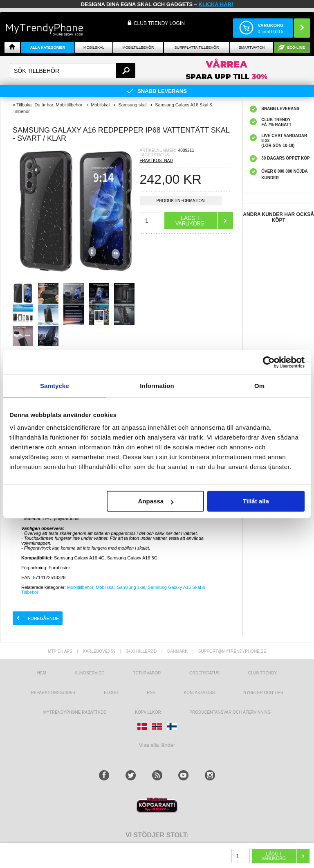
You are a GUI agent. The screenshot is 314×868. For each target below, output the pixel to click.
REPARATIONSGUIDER (53, 693)
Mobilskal (94, 47)
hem (42, 673)
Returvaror (147, 673)
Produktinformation (180, 202)
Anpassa (156, 501)
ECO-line (296, 47)
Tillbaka (24, 105)
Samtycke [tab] (55, 386)
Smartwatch (252, 47)
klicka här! (216, 4)
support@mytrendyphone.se (232, 651)
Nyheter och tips (263, 693)
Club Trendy (262, 673)
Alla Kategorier (48, 47)
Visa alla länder (157, 745)
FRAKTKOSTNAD (156, 161)
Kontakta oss (200, 693)
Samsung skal (131, 587)
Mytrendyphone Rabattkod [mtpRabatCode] (75, 712)
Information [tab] (157, 386)
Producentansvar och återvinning (230, 712)
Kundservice (90, 673)
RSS (151, 693)
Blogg (111, 693)
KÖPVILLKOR (148, 712)
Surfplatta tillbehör (196, 47)
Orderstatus (204, 673)
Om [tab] (259, 386)
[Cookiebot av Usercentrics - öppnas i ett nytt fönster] (269, 362)
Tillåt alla (256, 501)
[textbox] (73, 71)
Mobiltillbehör (138, 47)
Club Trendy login (159, 23)
